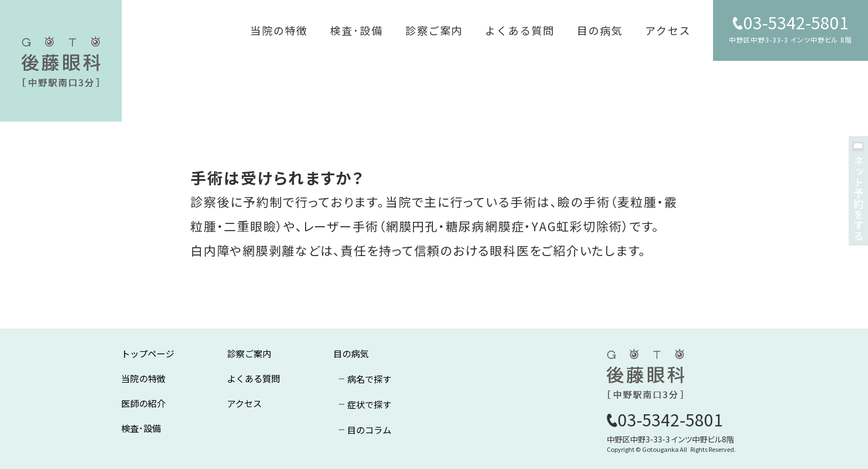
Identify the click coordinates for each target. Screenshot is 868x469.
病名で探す (369, 379)
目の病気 (600, 30)
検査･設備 (356, 30)
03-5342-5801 (796, 22)
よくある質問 (520, 30)
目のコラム (369, 430)
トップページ (148, 353)
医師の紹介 (143, 403)
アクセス (668, 30)
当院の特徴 (279, 30)
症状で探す (369, 404)
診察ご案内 (434, 30)
